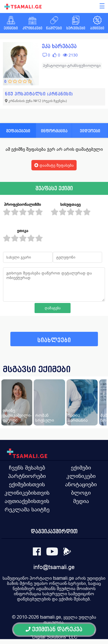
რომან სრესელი (45, 418)
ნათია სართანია (78, 418)
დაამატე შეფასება (54, 165)
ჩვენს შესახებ (27, 468)
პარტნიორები (27, 476)
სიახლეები (54, 340)
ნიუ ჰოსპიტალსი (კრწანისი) (39, 94)
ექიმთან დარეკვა (54, 629)
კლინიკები (81, 476)
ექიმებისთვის (27, 484)
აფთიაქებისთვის (27, 501)
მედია (81, 501)
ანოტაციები (81, 484)
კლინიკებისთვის (27, 493)
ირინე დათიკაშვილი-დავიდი (17, 415)
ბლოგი (81, 493)
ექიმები (81, 468)
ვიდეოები (90, 131)
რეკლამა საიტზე (27, 509)
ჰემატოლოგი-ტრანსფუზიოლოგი (72, 66)
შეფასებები (18, 131)
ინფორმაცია (54, 131)
